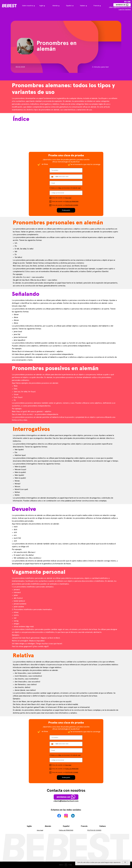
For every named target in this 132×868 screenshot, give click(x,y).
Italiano (103, 826)
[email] (66, 183)
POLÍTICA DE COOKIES (72, 205)
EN (129, 2)
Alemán (48, 826)
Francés (84, 826)
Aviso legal (68, 198)
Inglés (29, 826)
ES (125, 2)
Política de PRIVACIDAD (72, 202)
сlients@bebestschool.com (120, 7)
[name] (66, 170)
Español (66, 826)
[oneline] (66, 193)
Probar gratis (66, 210)
